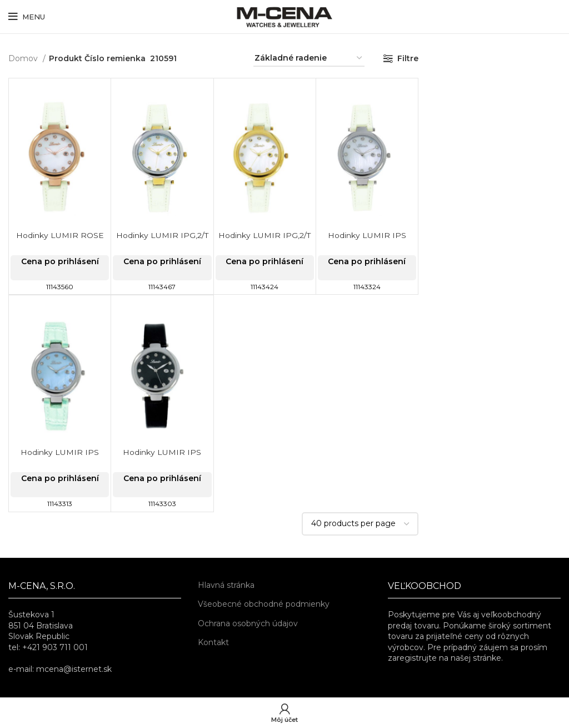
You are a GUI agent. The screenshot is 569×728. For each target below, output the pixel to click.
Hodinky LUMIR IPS (367, 235)
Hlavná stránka (226, 585)
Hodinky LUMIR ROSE (60, 235)
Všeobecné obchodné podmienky (264, 604)
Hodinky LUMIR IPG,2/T (162, 235)
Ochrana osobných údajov (248, 623)
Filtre (408, 58)
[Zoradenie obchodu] (309, 59)
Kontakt (213, 642)
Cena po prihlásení (60, 261)
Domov (24, 58)
